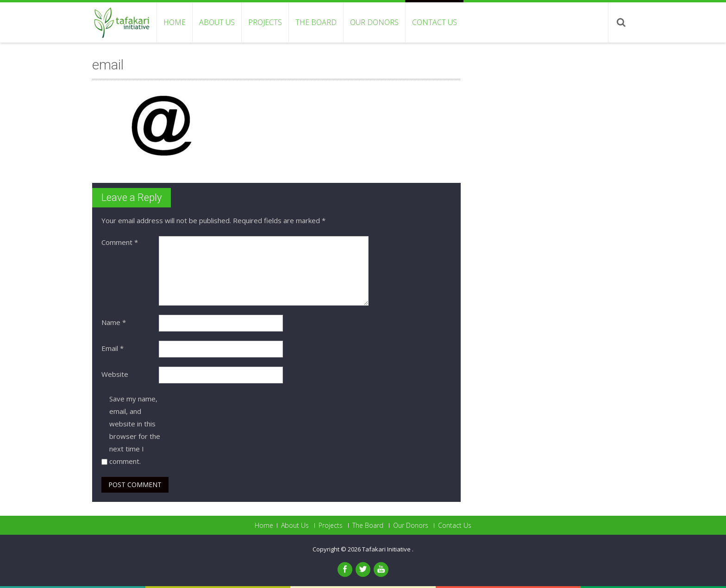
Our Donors (374, 22)
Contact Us (435, 22)
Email (113, 348)
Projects (265, 22)
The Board (316, 22)
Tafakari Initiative (387, 549)
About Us (217, 22)
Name (114, 322)
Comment (120, 242)
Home (175, 22)
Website (115, 374)
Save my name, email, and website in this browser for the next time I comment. (135, 430)
